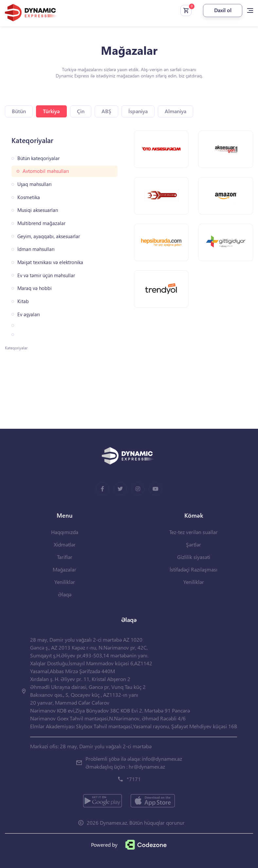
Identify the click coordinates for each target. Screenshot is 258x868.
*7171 (134, 779)
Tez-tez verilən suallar (193, 532)
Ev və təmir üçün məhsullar (46, 275)
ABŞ (106, 111)
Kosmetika (29, 197)
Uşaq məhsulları (35, 184)
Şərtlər (193, 544)
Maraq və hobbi (35, 288)
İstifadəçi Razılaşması (193, 569)
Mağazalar (64, 569)
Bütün (19, 111)
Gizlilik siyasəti (194, 557)
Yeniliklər (65, 582)
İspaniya (138, 111)
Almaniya (175, 111)
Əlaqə (65, 594)
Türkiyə (51, 111)
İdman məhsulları (36, 249)
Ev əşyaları (29, 314)
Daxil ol (223, 10)
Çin (81, 111)
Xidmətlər (65, 544)
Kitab (23, 301)
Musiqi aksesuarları (38, 210)
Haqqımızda (65, 532)
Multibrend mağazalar (41, 223)
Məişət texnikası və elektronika (50, 262)
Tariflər (65, 557)
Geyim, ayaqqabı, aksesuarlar (49, 236)
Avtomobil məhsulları (46, 171)
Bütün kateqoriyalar (38, 158)
